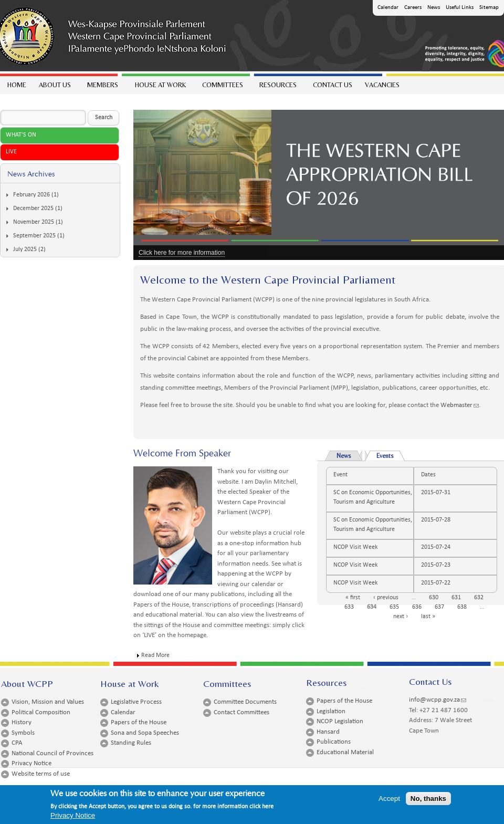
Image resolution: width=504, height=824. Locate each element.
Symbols (23, 733)
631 (456, 598)
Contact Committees (241, 712)
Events (391, 455)
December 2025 (33, 208)
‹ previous (386, 598)
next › (401, 617)
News (434, 8)
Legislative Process (136, 702)
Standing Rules (131, 743)
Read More (155, 655)
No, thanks (428, 799)
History (22, 722)
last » (428, 617)
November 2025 (34, 222)
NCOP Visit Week (355, 547)
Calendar (388, 8)
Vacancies (382, 85)
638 (462, 607)
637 (439, 607)
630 (434, 598)
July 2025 (25, 249)
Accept (389, 799)
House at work (160, 87)
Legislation (331, 711)
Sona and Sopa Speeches (145, 733)
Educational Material (345, 752)
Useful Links (460, 8)
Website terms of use (41, 774)
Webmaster (460, 405)
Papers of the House (139, 722)
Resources (277, 87)
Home (17, 85)
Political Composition (41, 712)
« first (353, 598)
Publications (334, 742)
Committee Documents (245, 702)
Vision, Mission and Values (48, 702)
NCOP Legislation (340, 721)
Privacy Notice (31, 763)
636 (417, 607)
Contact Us (333, 85)
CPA (17, 743)
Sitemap (489, 8)
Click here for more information (182, 253)
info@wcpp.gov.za (438, 700)
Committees (222, 87)
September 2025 (34, 236)
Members (102, 87)
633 (349, 607)
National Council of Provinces (52, 753)
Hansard (328, 732)
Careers (413, 8)
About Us (54, 87)
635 (394, 607)
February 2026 (31, 195)
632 (479, 598)
